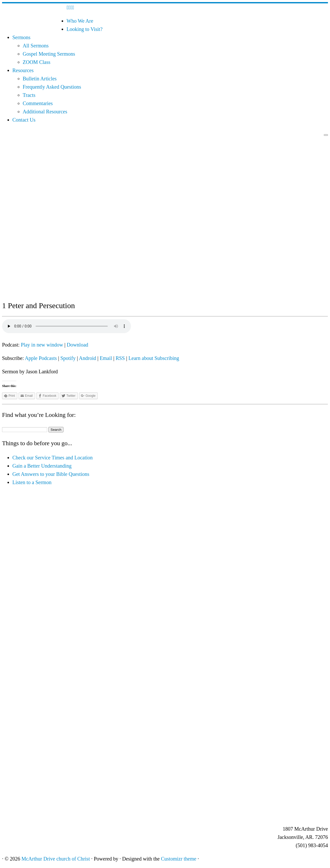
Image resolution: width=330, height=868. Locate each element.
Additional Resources (45, 112)
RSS (120, 358)
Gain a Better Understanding (42, 466)
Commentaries (38, 103)
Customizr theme (179, 859)
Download (77, 345)
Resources (23, 70)
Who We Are (80, 21)
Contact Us (24, 120)
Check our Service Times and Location (53, 458)
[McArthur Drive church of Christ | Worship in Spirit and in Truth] (34, 27)
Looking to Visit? (85, 29)
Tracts (29, 95)
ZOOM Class (36, 62)
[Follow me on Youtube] (73, 7)
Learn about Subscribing (154, 358)
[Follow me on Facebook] (71, 7)
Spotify (68, 358)
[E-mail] (69, 7)
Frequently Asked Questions (52, 87)
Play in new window (42, 345)
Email (106, 358)
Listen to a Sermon (32, 482)
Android (88, 358)
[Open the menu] (326, 135)
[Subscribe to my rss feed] (67, 7)
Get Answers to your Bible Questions (51, 474)
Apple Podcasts (41, 358)
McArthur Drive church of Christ (56, 859)
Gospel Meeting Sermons (49, 54)
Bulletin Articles (40, 79)
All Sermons (36, 46)
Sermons (21, 37)
